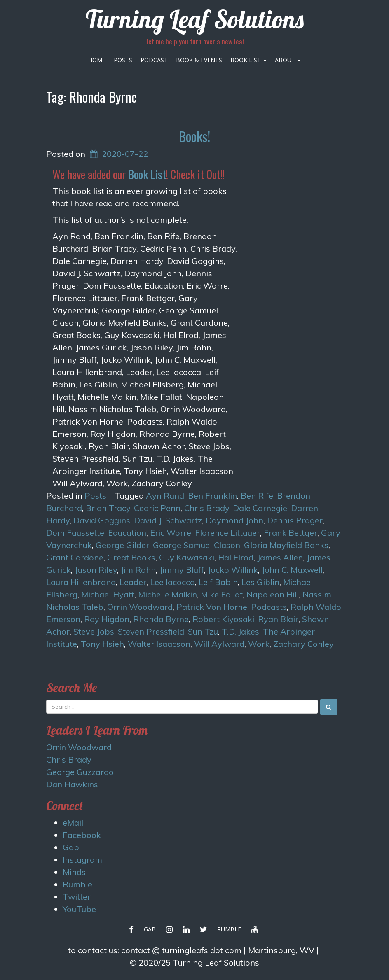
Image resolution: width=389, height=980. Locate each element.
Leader (133, 582)
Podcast (154, 60)
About (288, 60)
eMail (73, 822)
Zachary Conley (303, 644)
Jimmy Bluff (182, 570)
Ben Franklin (212, 496)
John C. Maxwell (292, 570)
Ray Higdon (107, 619)
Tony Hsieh (102, 644)
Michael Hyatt (108, 594)
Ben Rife (257, 496)
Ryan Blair (278, 619)
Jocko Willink (233, 570)
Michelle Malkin (168, 594)
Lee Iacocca (172, 582)
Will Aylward (219, 644)
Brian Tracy (108, 508)
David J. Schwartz (168, 520)
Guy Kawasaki (187, 557)
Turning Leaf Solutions (194, 19)
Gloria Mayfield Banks (286, 545)
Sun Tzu (203, 631)
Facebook (82, 835)
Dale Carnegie (260, 508)
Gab (71, 847)
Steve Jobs (94, 631)
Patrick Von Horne (212, 607)
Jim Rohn (138, 570)
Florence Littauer (227, 533)
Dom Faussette (75, 533)
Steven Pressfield (151, 631)
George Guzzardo (80, 772)
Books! (194, 136)
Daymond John (234, 520)
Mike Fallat (222, 594)
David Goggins (102, 520)
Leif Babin (218, 582)
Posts (123, 60)
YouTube (79, 909)
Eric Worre (171, 533)
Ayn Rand (165, 496)
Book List (248, 60)
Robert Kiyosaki (223, 619)
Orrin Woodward (140, 607)
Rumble (77, 884)
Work (259, 644)
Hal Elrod (236, 557)
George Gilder (122, 545)
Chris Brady (207, 508)
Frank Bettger (291, 533)
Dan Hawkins (72, 784)
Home (97, 60)
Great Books (131, 557)
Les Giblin (260, 582)
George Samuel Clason (197, 545)
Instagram (82, 860)
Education (127, 533)
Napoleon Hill (273, 594)
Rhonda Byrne (161, 619)
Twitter (77, 897)
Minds (74, 872)
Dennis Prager (295, 520)
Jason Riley (96, 570)
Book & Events (199, 60)
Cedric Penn (157, 508)
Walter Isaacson (159, 644)
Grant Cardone (75, 557)
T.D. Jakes (240, 631)
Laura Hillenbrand (81, 582)
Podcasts (269, 607)
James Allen (280, 557)
